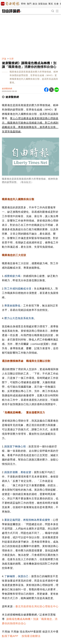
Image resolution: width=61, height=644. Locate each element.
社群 (12, 59)
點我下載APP (10, 636)
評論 (4, 59)
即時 (23, 4)
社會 (56, 4)
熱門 (29, 4)
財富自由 (43, 4)
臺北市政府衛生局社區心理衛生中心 (37, 606)
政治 (35, 4)
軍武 (51, 4)
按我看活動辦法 (31, 636)
